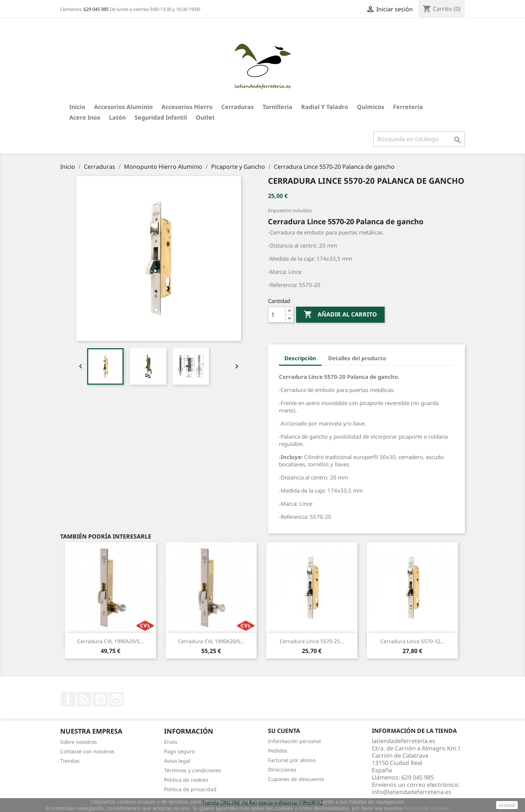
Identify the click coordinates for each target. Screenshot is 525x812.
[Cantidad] (277, 315)
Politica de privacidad (190, 789)
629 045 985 (96, 9)
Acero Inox (85, 117)
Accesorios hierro (187, 107)
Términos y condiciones (193, 770)
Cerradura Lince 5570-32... (413, 641)
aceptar (507, 805)
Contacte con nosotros (87, 751)
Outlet (205, 117)
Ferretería (408, 107)
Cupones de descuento (296, 779)
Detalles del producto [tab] (357, 358)
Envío (171, 742)
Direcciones (282, 770)
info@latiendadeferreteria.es (412, 792)
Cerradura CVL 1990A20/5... (111, 641)
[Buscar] (419, 139)
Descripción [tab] (300, 358)
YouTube (100, 699)
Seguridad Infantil (161, 117)
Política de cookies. (427, 808)
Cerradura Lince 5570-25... (312, 641)
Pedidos (278, 751)
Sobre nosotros (79, 742)
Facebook (68, 699)
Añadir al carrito (340, 315)
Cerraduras (238, 107)
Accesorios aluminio (123, 107)
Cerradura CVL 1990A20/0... (211, 641)
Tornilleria (277, 107)
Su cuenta (284, 731)
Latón (117, 117)
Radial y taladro (325, 107)
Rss (84, 699)
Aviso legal (177, 761)
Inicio (77, 107)
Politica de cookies (186, 780)
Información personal (294, 741)
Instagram (116, 699)
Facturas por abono (292, 760)
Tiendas (70, 761)
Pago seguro (179, 751)
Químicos (371, 107)
